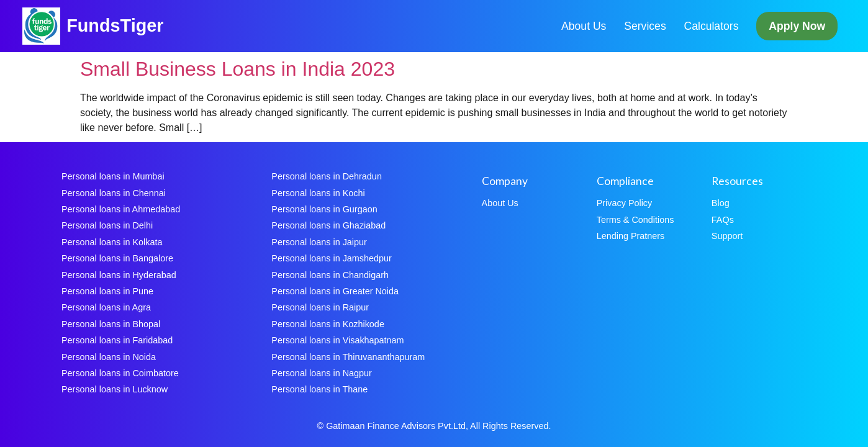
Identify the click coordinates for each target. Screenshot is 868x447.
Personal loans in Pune (107, 291)
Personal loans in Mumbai (113, 176)
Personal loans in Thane (319, 389)
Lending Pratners (631, 236)
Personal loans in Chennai (114, 193)
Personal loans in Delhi (107, 225)
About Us (584, 26)
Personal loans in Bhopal (111, 324)
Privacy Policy (625, 203)
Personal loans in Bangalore (117, 258)
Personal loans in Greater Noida (335, 291)
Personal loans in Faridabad (117, 340)
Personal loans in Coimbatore (120, 373)
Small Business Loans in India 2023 (237, 69)
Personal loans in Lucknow (115, 389)
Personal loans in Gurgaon (324, 209)
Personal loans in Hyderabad (119, 275)
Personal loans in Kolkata (112, 242)
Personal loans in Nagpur (322, 373)
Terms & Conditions (635, 220)
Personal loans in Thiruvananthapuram (348, 357)
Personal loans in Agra (106, 307)
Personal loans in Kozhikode (328, 324)
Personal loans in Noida (109, 357)
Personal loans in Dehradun (327, 176)
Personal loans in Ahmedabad (121, 209)
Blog (721, 203)
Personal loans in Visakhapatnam (337, 340)
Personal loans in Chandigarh (330, 275)
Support (727, 236)
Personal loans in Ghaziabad (328, 225)
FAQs (723, 220)
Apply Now (797, 26)
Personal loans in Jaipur (319, 242)
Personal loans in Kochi (318, 193)
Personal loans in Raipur (320, 307)
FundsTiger (115, 25)
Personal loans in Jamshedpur (332, 258)
